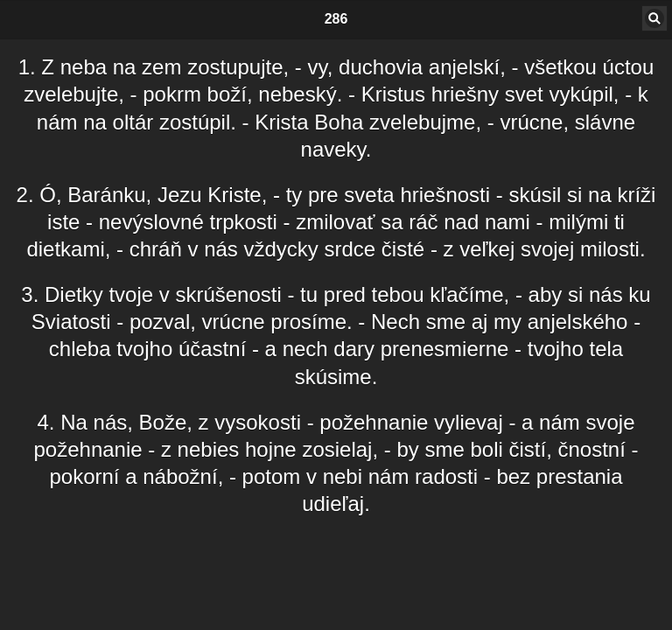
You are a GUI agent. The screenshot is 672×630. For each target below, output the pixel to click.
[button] (654, 18)
